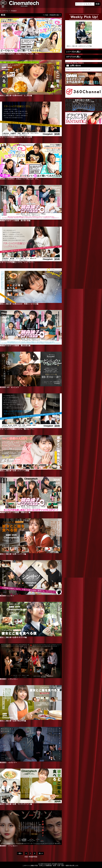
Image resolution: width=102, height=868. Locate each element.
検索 (98, 4)
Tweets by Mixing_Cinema (74, 63)
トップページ (4, 11)
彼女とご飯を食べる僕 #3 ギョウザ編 (84, 34)
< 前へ (20, 853)
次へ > (41, 853)
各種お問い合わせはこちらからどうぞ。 (79, 69)
